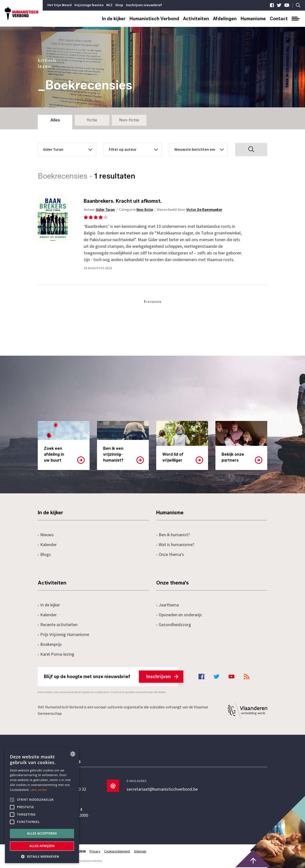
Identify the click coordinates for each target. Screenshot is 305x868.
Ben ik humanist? (173, 535)
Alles (55, 120)
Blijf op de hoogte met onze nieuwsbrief (111, 677)
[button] (42, 856)
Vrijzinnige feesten (89, 5)
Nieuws (46, 535)
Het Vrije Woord (59, 5)
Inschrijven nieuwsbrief (144, 5)
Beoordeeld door (191, 210)
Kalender (47, 545)
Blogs (44, 555)
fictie (92, 120)
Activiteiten (196, 19)
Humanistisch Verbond (154, 19)
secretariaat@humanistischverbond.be (162, 789)
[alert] (42, 805)
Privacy (95, 851)
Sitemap (140, 851)
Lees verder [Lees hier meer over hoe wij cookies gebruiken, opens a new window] (39, 790)
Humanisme (253, 19)
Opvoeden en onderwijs (179, 615)
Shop (119, 5)
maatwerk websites (90, 861)
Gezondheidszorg (174, 625)
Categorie (137, 210)
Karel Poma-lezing (56, 654)
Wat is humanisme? (175, 545)
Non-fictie (129, 120)
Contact (279, 19)
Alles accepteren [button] (42, 833)
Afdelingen (225, 19)
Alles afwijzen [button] (42, 846)
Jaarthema (168, 605)
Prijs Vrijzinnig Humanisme (63, 635)
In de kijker (114, 19)
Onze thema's (170, 555)
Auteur (100, 210)
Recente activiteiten (58, 625)
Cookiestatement (117, 851)
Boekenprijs (50, 644)
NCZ (109, 5)
